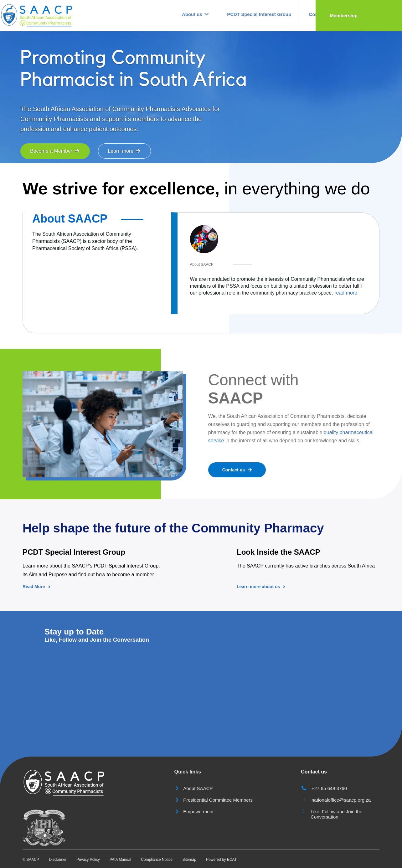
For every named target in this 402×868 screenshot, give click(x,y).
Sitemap (189, 860)
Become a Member (55, 151)
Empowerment (194, 812)
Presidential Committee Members (214, 800)
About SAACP (70, 219)
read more (346, 293)
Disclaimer (58, 860)
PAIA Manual (120, 860)
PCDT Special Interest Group (284, 15)
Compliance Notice (157, 860)
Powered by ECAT (221, 860)
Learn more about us (261, 587)
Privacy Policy (88, 860)
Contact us (348, 15)
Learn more (124, 151)
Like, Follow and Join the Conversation (336, 814)
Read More (36, 587)
